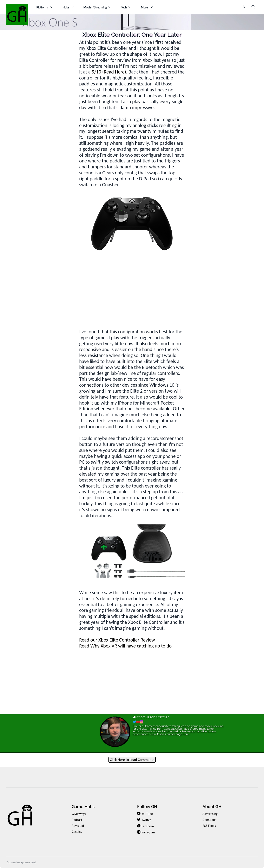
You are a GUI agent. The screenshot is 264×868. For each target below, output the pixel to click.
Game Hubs (83, 807)
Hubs (71, 7)
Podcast (77, 820)
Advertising (210, 814)
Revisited (78, 826)
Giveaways (79, 814)
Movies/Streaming (102, 7)
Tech (132, 7)
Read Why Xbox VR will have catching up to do (125, 646)
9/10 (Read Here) (109, 72)
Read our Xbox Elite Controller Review (117, 640)
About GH (212, 807)
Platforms (46, 7)
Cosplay (77, 832)
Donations (209, 820)
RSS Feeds (209, 826)
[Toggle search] (253, 7)
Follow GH (147, 807)
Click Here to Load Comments (132, 760)
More (154, 7)
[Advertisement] (132, 288)
